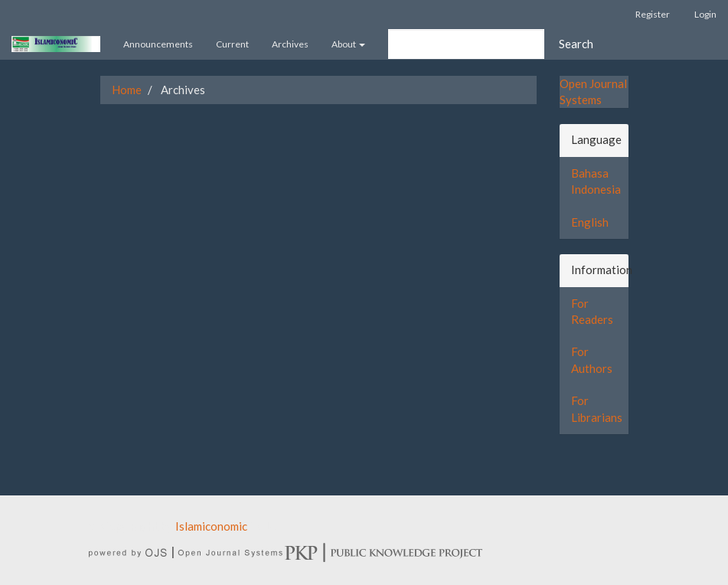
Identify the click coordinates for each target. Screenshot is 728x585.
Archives (290, 44)
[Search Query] (466, 44)
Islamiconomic (211, 526)
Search (576, 44)
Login (705, 14)
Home (127, 90)
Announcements (158, 44)
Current (232, 44)
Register (653, 14)
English (590, 222)
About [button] (348, 44)
